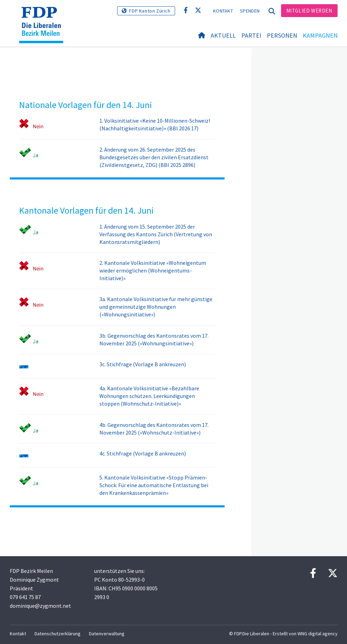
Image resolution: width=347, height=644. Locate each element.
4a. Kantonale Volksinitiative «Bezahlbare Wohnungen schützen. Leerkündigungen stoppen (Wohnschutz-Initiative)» (149, 396)
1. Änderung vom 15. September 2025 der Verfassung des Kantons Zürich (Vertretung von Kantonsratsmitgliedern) (156, 234)
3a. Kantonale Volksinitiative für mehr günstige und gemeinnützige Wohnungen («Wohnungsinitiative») (156, 307)
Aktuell (223, 35)
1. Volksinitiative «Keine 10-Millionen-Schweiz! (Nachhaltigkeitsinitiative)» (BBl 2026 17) (155, 124)
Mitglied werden (309, 11)
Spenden (250, 11)
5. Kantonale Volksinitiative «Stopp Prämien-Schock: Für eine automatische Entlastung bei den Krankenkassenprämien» (154, 485)
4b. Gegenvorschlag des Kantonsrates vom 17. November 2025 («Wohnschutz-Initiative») (154, 429)
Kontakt (223, 11)
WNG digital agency (318, 634)
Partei (251, 35)
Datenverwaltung (107, 634)
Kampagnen (320, 35)
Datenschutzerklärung (58, 634)
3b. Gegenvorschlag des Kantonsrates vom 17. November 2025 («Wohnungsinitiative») (154, 339)
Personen (282, 35)
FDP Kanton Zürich (150, 11)
